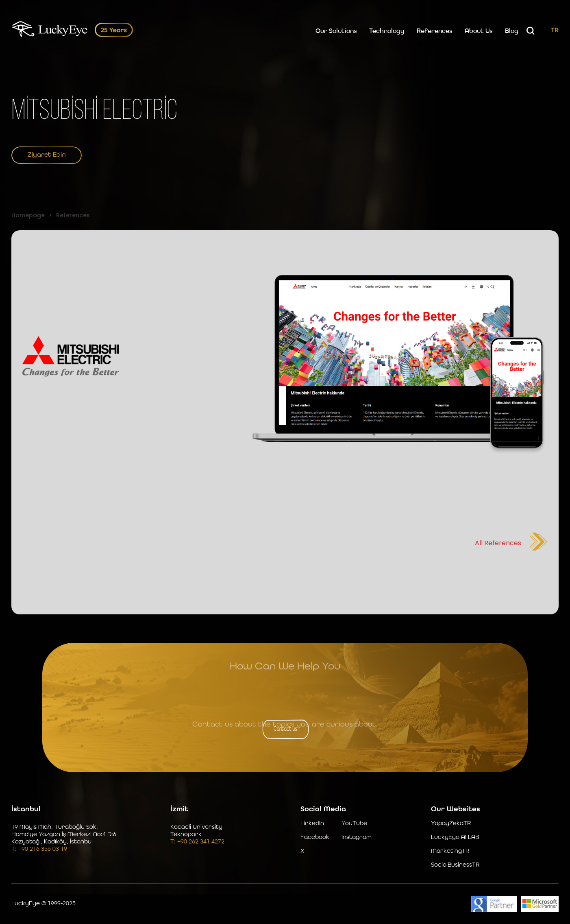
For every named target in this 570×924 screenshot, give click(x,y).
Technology (387, 31)
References (435, 31)
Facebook (315, 838)
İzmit (179, 809)
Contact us (285, 729)
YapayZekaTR (451, 824)
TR (555, 31)
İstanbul (26, 809)
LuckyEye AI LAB (455, 838)
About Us (479, 31)
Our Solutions (336, 31)
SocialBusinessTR (455, 865)
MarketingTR (450, 851)
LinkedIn (312, 824)
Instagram (357, 838)
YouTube (354, 824)
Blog (512, 31)
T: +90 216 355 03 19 (39, 849)
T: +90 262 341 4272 (197, 842)
